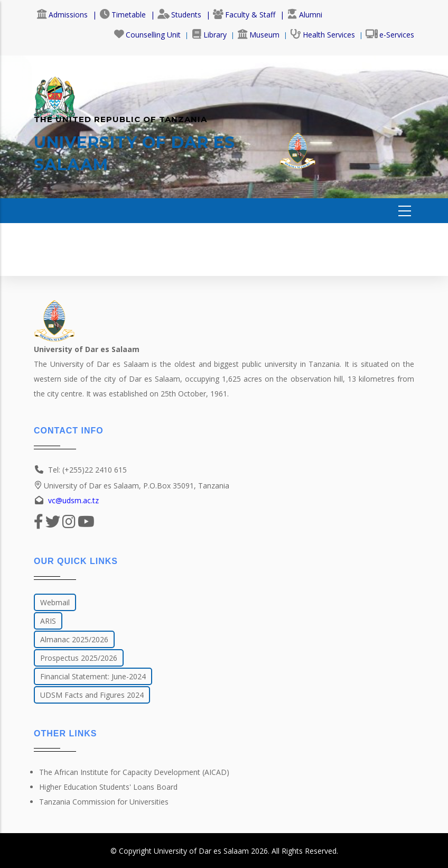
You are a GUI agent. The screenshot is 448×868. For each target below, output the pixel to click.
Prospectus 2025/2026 (79, 658)
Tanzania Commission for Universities (104, 802)
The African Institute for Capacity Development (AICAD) (134, 772)
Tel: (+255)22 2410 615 (87, 470)
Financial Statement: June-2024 (93, 676)
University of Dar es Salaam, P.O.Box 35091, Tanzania (132, 486)
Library (209, 35)
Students (179, 15)
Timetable (123, 15)
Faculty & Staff (244, 15)
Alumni (305, 15)
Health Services (323, 35)
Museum (258, 35)
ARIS (48, 621)
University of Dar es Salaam (201, 851)
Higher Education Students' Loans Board (108, 787)
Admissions (62, 15)
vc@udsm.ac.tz (73, 500)
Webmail (55, 602)
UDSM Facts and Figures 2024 (92, 695)
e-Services (390, 35)
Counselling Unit (147, 35)
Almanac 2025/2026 (74, 639)
